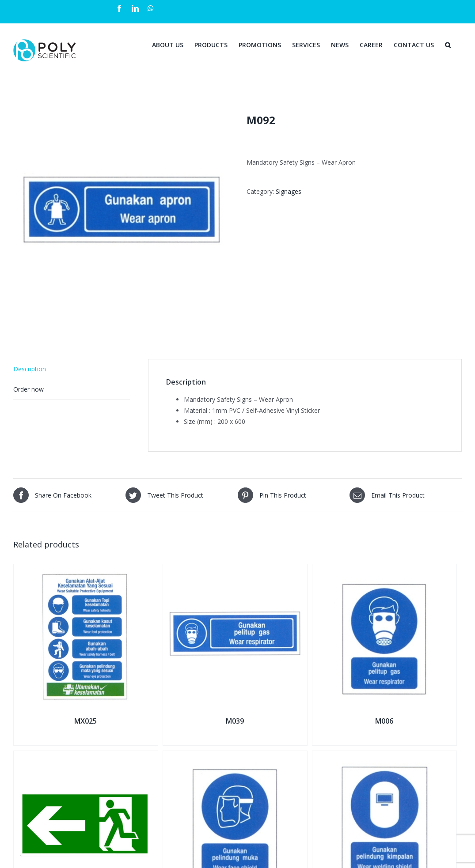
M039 (235, 721)
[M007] (235, 757)
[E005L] (86, 757)
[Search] (448, 44)
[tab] (72, 369)
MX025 (85, 721)
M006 (384, 721)
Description (30, 369)
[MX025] (86, 570)
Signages (289, 191)
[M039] (235, 570)
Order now (28, 389)
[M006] (384, 570)
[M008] (384, 757)
